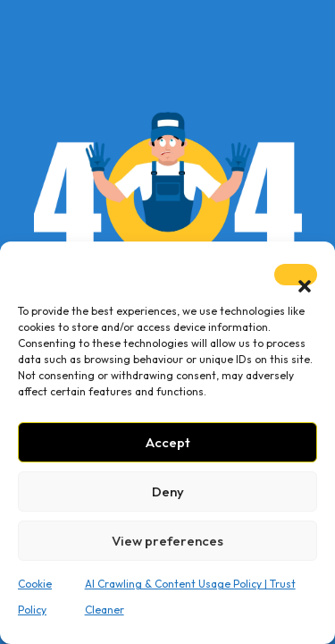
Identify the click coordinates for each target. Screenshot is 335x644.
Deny (168, 491)
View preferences (167, 541)
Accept (168, 442)
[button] (296, 275)
